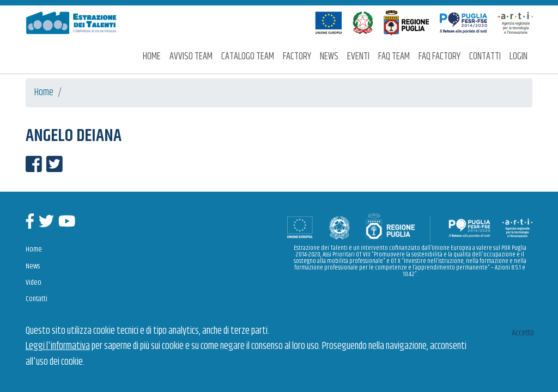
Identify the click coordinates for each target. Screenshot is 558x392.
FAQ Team (394, 57)
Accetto (523, 333)
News (329, 57)
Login (518, 57)
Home (152, 57)
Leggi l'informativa (58, 346)
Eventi (358, 57)
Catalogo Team (248, 57)
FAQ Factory (439, 57)
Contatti (485, 57)
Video (34, 283)
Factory (297, 57)
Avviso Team (191, 57)
